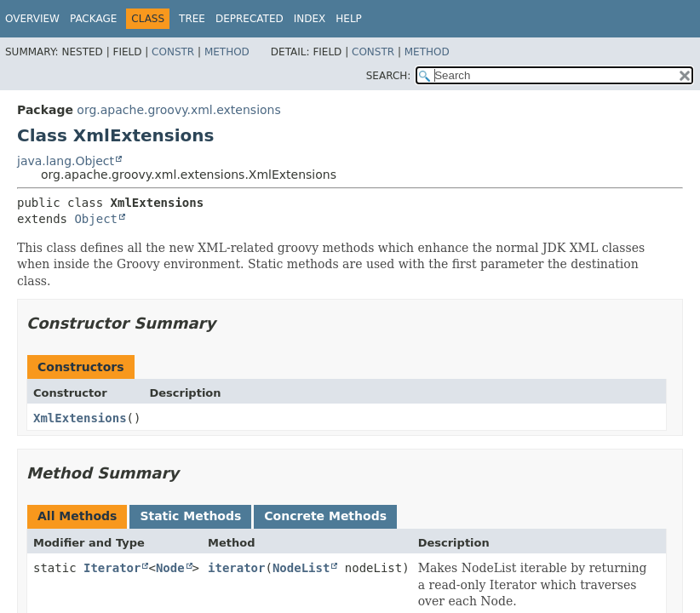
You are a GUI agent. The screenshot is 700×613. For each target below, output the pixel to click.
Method (227, 52)
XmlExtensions (80, 418)
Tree (192, 19)
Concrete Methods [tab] (325, 516)
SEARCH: (389, 76)
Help (349, 19)
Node (170, 568)
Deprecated (250, 19)
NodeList (301, 568)
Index (310, 19)
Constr (173, 52)
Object (96, 219)
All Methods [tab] (77, 516)
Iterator (112, 568)
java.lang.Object (66, 161)
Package (93, 19)
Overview (32, 19)
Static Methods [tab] (190, 516)
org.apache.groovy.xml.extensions (178, 110)
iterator (236, 568)
